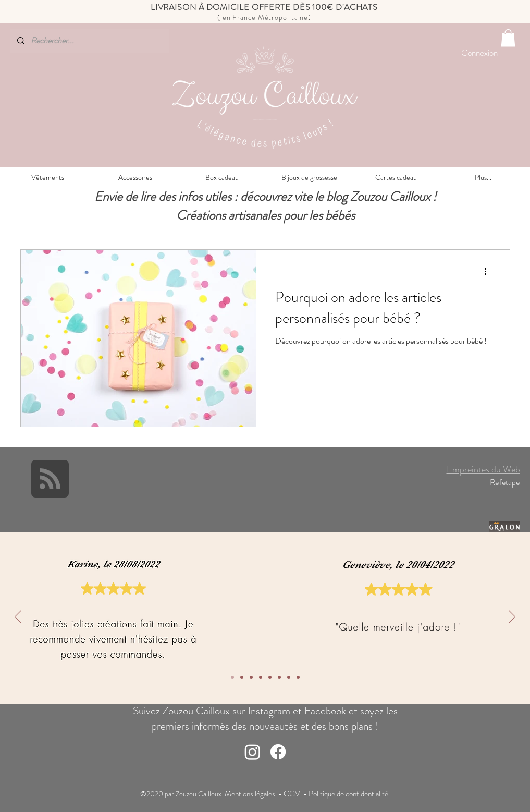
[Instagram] (252, 752)
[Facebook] (278, 752)
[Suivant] (512, 617)
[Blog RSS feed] (50, 479)
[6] (251, 677)
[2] (289, 677)
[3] (279, 677)
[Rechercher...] (89, 41)
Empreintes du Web (483, 469)
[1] (298, 677)
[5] (261, 677)
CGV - (296, 794)
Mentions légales (251, 794)
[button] (508, 38)
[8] (232, 677)
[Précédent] (18, 617)
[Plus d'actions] (489, 271)
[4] (270, 677)
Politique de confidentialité (349, 794)
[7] (242, 677)
